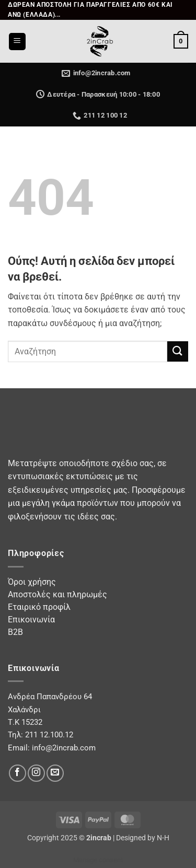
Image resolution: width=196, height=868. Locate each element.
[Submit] (178, 351)
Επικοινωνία (31, 620)
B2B (15, 632)
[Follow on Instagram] (36, 773)
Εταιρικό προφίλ (39, 607)
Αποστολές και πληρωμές (57, 594)
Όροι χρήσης (32, 582)
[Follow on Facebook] (18, 773)
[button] (17, 42)
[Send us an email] (55, 773)
